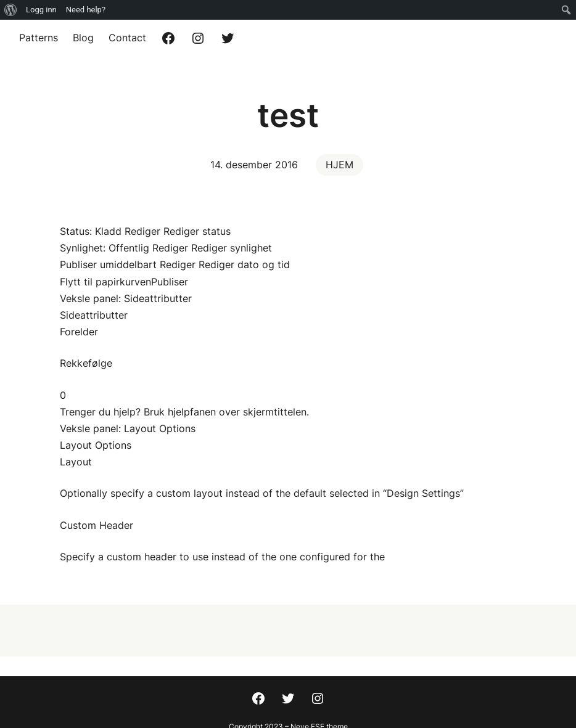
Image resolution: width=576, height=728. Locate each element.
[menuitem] (11, 10)
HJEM (339, 165)
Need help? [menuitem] (86, 10)
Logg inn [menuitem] (41, 10)
